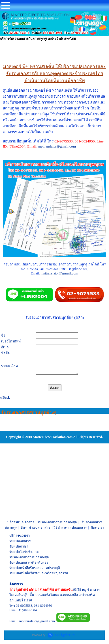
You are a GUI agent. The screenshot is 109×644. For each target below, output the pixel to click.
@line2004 (29, 610)
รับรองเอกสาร (19, 557)
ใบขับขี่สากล (29, 552)
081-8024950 (43, 606)
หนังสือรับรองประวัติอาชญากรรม (44, 573)
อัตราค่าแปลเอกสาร (35, 527)
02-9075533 (24, 606)
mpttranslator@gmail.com (37, 621)
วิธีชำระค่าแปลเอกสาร (70, 527)
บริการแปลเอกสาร (21, 522)
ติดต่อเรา (97, 527)
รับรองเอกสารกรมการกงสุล (57, 522)
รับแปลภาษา (19, 546)
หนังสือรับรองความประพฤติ (40, 568)
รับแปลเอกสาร (20, 541)
